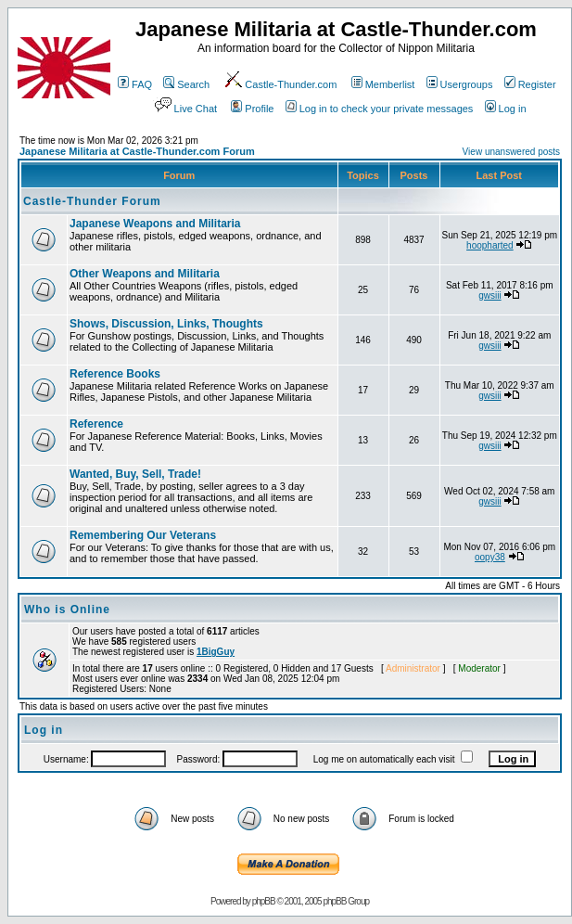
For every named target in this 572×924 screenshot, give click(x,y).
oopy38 (490, 557)
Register (530, 84)
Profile (252, 109)
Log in (506, 109)
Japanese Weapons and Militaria (155, 224)
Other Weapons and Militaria (145, 274)
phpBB (264, 901)
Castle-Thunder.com (280, 84)
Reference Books (115, 374)
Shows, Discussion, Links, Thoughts (166, 324)
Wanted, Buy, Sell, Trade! (135, 474)
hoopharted (490, 245)
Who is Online (67, 610)
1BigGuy (216, 652)
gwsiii (489, 295)
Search (186, 84)
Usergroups (460, 84)
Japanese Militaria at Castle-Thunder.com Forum (137, 151)
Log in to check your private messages (380, 109)
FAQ (135, 84)
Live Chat (184, 109)
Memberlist (383, 84)
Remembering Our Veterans (143, 535)
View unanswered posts (511, 152)
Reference (96, 424)
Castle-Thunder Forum (92, 201)
